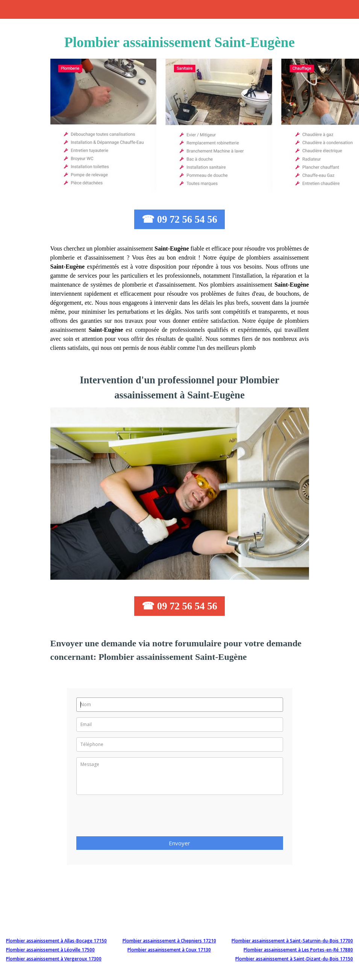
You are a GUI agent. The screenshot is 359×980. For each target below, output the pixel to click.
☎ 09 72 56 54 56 (179, 219)
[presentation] (133, 818)
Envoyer (179, 843)
